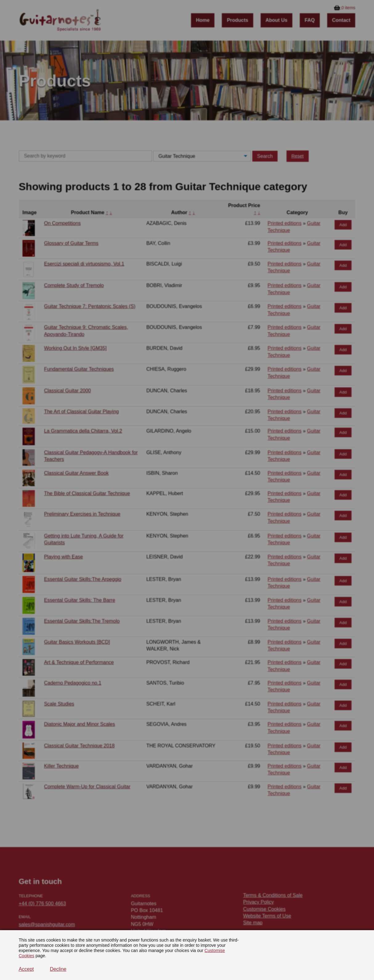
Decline (58, 969)
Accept (26, 969)
